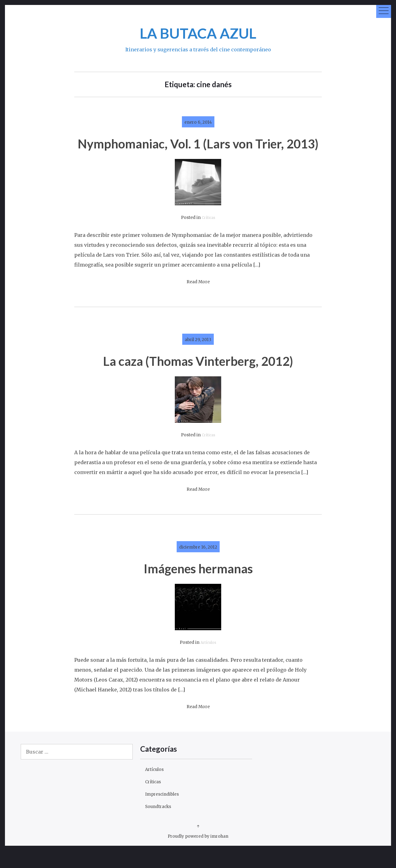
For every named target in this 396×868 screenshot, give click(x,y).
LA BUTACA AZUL (198, 32)
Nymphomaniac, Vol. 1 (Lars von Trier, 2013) (198, 151)
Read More (198, 299)
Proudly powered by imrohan (198, 853)
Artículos (208, 660)
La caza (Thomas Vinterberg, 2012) (198, 377)
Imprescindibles (166, 811)
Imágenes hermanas (198, 585)
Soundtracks (161, 823)
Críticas (209, 235)
